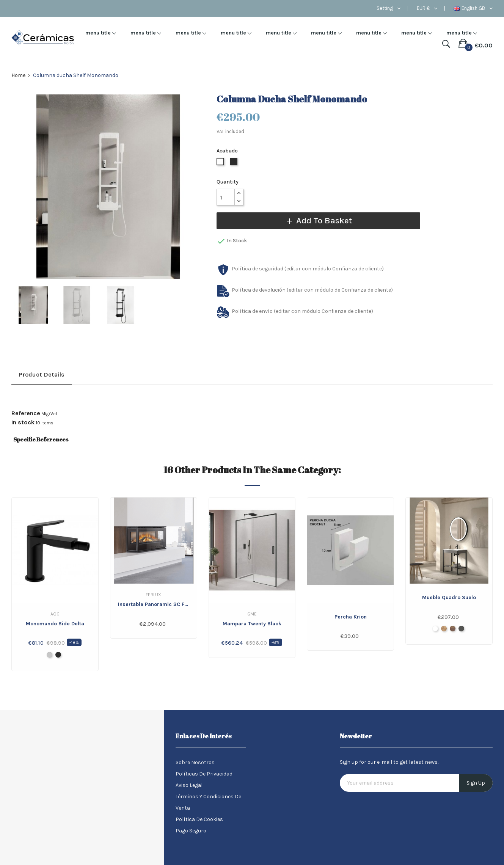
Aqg (55, 614)
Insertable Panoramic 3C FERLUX (154, 604)
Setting (385, 8)
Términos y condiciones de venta (208, 802)
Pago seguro (191, 831)
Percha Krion (351, 617)
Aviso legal (189, 785)
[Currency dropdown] (427, 8)
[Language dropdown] (473, 8)
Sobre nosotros (195, 762)
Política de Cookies (199, 819)
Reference (26, 413)
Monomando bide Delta (55, 624)
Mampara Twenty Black (252, 624)
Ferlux (153, 595)
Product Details (42, 374)
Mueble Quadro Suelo (449, 597)
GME (252, 614)
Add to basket (313, 221)
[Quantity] (226, 197)
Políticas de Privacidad (204, 774)
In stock (23, 422)
